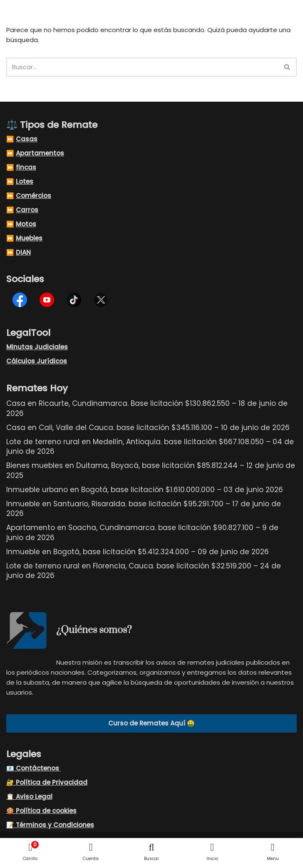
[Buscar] (142, 67)
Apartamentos (40, 154)
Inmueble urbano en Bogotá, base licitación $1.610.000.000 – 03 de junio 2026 (145, 490)
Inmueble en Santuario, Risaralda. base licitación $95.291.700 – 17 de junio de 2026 (144, 509)
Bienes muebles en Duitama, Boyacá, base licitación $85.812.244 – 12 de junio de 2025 (151, 471)
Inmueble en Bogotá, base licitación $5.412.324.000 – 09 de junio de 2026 (138, 553)
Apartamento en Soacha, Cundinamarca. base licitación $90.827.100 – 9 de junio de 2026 (142, 533)
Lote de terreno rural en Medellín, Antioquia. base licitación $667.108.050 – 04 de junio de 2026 (150, 447)
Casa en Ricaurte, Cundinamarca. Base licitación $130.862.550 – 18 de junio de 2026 (147, 409)
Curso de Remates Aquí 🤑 (151, 724)
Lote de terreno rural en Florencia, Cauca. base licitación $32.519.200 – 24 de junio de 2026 (144, 571)
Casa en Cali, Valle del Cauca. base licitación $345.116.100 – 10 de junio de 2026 (148, 428)
